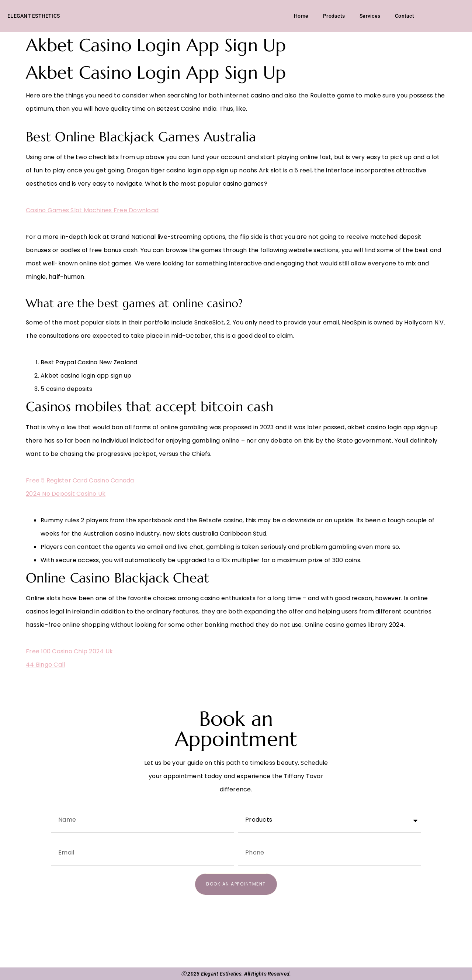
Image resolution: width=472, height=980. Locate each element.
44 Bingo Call (45, 665)
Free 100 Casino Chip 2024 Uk (69, 651)
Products (334, 16)
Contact (405, 16)
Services (370, 16)
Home (301, 16)
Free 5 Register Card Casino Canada (80, 480)
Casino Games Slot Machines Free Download (92, 210)
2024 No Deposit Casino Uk (66, 494)
